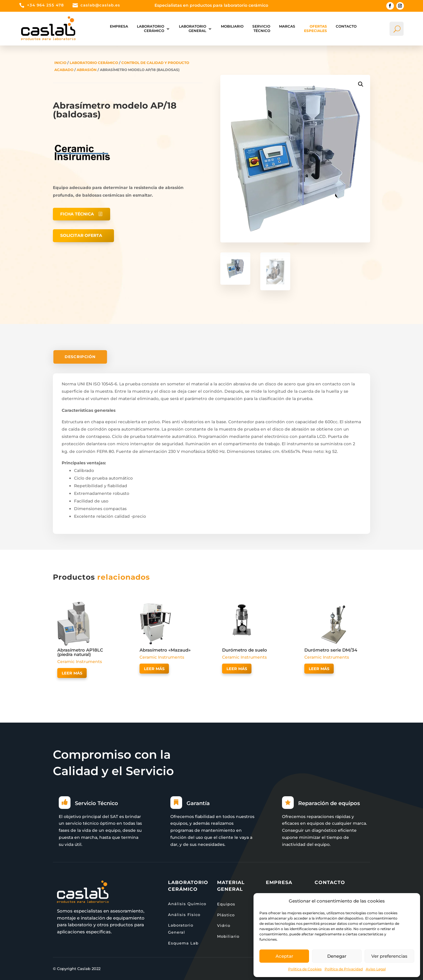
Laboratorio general (193, 28)
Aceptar (284, 956)
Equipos (226, 904)
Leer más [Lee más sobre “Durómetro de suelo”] (237, 669)
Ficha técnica (77, 214)
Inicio (60, 63)
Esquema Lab (183, 943)
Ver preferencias (389, 956)
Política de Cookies (305, 969)
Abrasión (87, 70)
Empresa (119, 26)
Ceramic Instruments (80, 662)
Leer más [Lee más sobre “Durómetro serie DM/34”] (319, 669)
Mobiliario (232, 26)
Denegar (337, 956)
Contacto (346, 26)
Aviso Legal (376, 969)
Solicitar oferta (81, 235)
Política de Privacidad (344, 969)
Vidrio (224, 925)
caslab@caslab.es (100, 5)
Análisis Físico (184, 915)
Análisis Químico (187, 904)
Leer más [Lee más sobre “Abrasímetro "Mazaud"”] (154, 669)
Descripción (80, 357)
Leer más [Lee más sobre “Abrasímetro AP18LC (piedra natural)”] (72, 673)
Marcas (287, 26)
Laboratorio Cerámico (151, 28)
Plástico (226, 915)
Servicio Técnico (261, 28)
